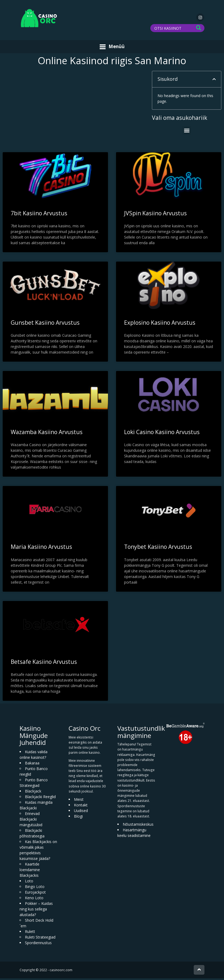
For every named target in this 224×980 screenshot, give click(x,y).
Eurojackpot (35, 894)
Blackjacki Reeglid (40, 798)
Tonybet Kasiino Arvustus (158, 548)
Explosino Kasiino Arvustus (160, 324)
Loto (29, 883)
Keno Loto (34, 899)
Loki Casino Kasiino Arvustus (162, 433)
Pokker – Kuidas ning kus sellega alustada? (36, 911)
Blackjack (33, 793)
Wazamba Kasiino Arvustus (47, 433)
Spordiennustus (38, 944)
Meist (79, 801)
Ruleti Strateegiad (40, 939)
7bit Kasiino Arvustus (39, 215)
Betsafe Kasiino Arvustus (44, 663)
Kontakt (81, 807)
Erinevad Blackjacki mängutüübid (31, 821)
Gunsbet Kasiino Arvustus (45, 324)
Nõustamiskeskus (138, 826)
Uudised (81, 812)
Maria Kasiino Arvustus (41, 548)
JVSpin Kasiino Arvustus (155, 215)
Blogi (78, 818)
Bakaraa (32, 765)
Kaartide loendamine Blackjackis (30, 871)
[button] (214, 81)
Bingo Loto (35, 888)
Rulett (30, 933)
